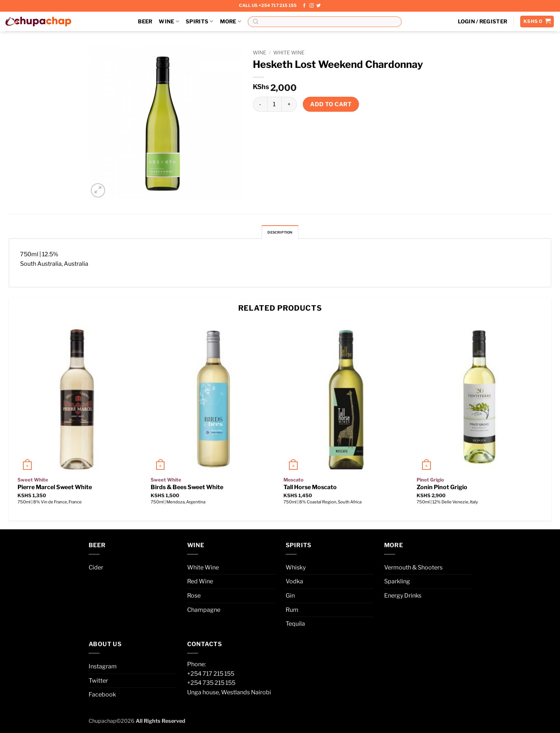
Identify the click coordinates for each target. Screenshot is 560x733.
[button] (483, 22)
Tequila (295, 626)
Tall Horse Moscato (310, 489)
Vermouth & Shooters (413, 569)
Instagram (103, 668)
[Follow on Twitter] (318, 6)
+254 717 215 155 (211, 676)
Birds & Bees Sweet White (187, 489)
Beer (145, 22)
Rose (194, 597)
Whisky (296, 569)
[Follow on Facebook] (304, 6)
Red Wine (200, 584)
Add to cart (331, 104)
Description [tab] (280, 233)
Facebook (102, 697)
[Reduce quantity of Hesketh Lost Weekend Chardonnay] (260, 104)
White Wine (289, 53)
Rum (292, 612)
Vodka (294, 584)
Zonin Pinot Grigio (442, 489)
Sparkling (397, 584)
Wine (169, 21)
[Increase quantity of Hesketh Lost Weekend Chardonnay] (289, 104)
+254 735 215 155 (211, 685)
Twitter (98, 682)
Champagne (204, 612)
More (231, 21)
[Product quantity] (274, 104)
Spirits (200, 21)
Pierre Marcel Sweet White (55, 489)
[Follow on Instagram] (312, 6)
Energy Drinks (403, 597)
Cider (96, 569)
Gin (290, 597)
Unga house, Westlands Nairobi (229, 694)
